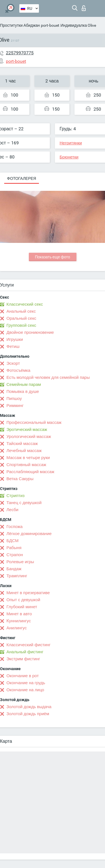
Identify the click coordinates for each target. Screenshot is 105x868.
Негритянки (71, 143)
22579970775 (20, 53)
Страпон (15, 555)
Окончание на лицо (25, 690)
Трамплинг (17, 576)
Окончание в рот (23, 676)
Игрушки (15, 339)
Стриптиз (16, 496)
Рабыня (14, 548)
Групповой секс (21, 325)
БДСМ (12, 541)
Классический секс (25, 304)
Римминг (15, 406)
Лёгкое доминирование (29, 534)
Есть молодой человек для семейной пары (48, 377)
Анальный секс (21, 311)
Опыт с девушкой (23, 600)
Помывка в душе (23, 392)
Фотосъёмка (18, 370)
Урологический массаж (29, 437)
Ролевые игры (20, 562)
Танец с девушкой (24, 503)
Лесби (12, 510)
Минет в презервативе (28, 593)
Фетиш (13, 346)
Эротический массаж (27, 429)
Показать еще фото (53, 257)
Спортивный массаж (26, 465)
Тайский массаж (22, 444)
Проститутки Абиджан (20, 25)
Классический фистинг (28, 645)
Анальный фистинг (25, 652)
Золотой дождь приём (28, 714)
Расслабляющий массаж (30, 472)
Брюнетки (69, 157)
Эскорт (13, 363)
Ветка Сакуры (20, 479)
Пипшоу (14, 399)
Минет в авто (19, 614)
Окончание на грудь (26, 683)
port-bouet (50, 25)
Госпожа (15, 527)
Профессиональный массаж (34, 422)
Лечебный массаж (24, 451)
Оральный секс (21, 318)
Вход (84, 8)
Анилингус (17, 628)
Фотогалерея (22, 178)
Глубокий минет (22, 607)
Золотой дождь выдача (29, 707)
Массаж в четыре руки (28, 458)
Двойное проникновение (30, 332)
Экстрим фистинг (23, 659)
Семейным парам (24, 384)
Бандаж (14, 569)
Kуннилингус (19, 621)
